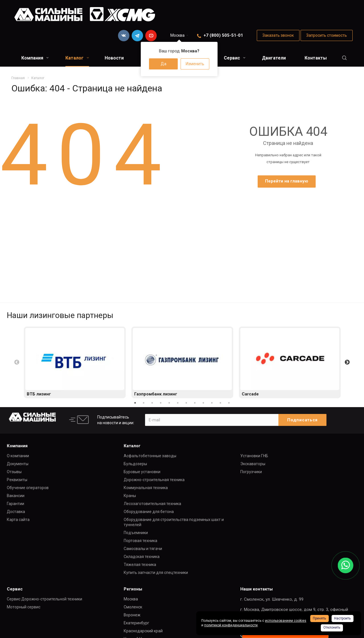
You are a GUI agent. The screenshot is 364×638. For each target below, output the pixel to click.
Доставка (16, 512)
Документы (18, 464)
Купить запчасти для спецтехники (156, 573)
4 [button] (161, 403)
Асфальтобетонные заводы (150, 456)
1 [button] (135, 403)
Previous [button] (17, 362)
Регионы (133, 589)
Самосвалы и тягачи (143, 549)
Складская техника (142, 557)
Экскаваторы (253, 464)
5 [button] (169, 403)
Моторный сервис (24, 607)
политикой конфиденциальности (231, 625)
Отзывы (14, 472)
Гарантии (15, 504)
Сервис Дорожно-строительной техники (45, 599)
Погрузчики (251, 472)
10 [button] (212, 403)
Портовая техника (140, 541)
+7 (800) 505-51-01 (223, 35)
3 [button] (152, 403)
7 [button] (186, 403)
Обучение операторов (28, 488)
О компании (18, 456)
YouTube (151, 36)
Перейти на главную (287, 181)
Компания (35, 58)
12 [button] (229, 403)
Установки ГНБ (254, 456)
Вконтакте (124, 36)
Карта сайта (18, 520)
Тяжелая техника (140, 565)
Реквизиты (17, 480)
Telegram (137, 36)
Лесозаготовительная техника (152, 504)
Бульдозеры (135, 464)
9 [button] (203, 403)
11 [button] (220, 403)
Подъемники (136, 533)
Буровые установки (142, 472)
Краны (130, 496)
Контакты (316, 58)
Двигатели (274, 58)
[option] (75, 362)
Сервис (235, 58)
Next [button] (347, 362)
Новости (114, 58)
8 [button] (195, 403)
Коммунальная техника (146, 488)
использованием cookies (286, 621)
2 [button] (144, 403)
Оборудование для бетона (149, 512)
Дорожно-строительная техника (154, 480)
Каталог (77, 58)
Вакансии (16, 496)
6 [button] (178, 403)
